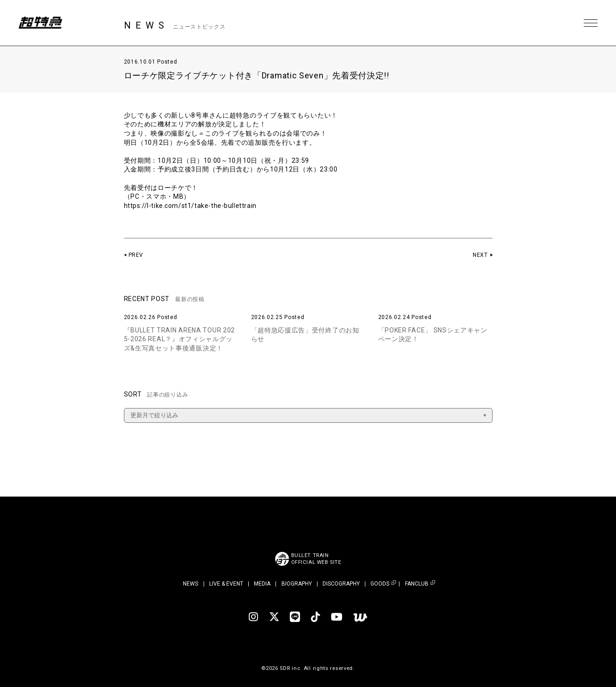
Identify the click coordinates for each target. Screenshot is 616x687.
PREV (136, 255)
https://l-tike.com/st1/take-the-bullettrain (191, 206)
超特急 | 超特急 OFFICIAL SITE (41, 23)
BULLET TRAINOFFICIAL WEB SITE (316, 559)
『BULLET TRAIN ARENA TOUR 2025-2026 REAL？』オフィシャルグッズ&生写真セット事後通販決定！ (180, 339)
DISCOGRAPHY (341, 584)
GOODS (380, 584)
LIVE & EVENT (226, 584)
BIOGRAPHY (297, 584)
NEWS (191, 584)
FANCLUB (417, 584)
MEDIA (262, 584)
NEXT (480, 255)
